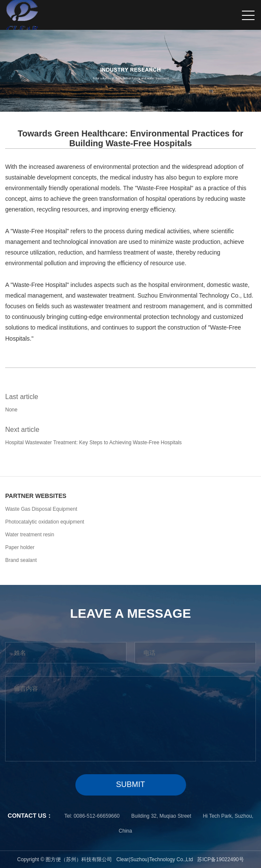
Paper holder (20, 547)
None (11, 410)
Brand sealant (21, 560)
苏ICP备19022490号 (220, 859)
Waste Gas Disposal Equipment (41, 509)
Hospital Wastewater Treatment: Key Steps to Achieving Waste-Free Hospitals (93, 443)
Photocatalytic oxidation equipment (44, 522)
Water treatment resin (30, 535)
